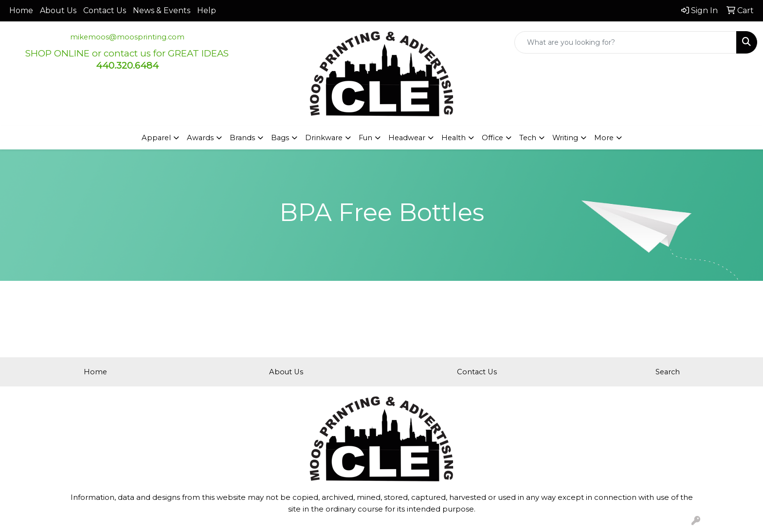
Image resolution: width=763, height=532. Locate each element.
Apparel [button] (156, 138)
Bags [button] (280, 138)
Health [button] (454, 138)
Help (207, 10)
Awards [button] (200, 138)
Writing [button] (565, 138)
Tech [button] (528, 138)
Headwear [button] (407, 138)
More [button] (604, 138)
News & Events (162, 10)
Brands (242, 138)
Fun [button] (365, 138)
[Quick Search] (626, 42)
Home (21, 10)
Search (668, 372)
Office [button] (492, 138)
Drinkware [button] (324, 138)
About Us (58, 10)
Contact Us (105, 10)
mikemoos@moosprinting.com (127, 37)
